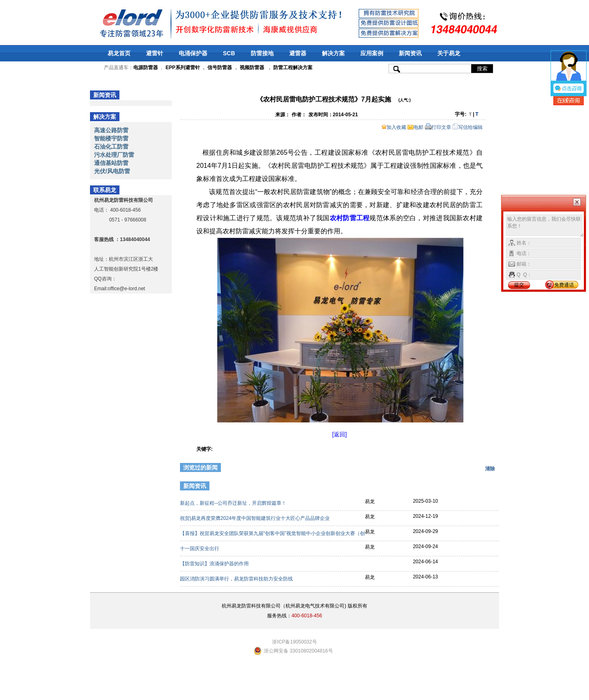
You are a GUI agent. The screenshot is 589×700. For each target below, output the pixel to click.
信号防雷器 (220, 68)
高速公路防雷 (111, 130)
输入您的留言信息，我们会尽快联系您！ (545, 226)
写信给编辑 (468, 127)
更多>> (486, 487)
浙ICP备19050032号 (294, 642)
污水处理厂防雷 (114, 155)
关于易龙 (449, 53)
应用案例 (372, 53)
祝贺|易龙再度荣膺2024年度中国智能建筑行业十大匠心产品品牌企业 (255, 518)
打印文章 (438, 127)
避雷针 (155, 53)
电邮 (415, 127)
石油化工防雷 (111, 147)
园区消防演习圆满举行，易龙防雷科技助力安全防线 (237, 579)
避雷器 (298, 53)
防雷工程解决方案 (292, 68)
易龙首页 (119, 53)
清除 (490, 469)
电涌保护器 (193, 53)
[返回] (339, 434)
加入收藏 (394, 127)
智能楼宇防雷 (111, 138)
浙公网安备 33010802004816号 (298, 651)
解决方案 (333, 53)
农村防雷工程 (350, 218)
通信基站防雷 (111, 163)
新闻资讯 (410, 53)
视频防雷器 (252, 68)
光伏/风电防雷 (112, 171)
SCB (229, 53)
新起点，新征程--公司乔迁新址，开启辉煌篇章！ (234, 503)
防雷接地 (262, 53)
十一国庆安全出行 (200, 549)
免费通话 (564, 285)
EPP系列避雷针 (183, 68)
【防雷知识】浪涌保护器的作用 (215, 564)
